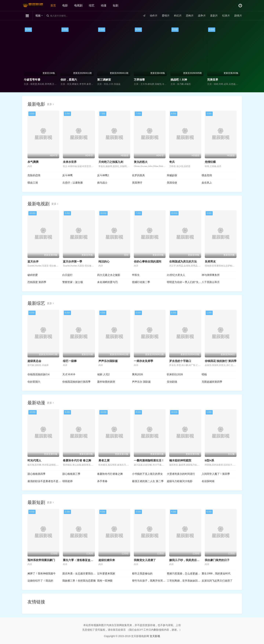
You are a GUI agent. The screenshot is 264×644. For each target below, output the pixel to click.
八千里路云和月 (211, 282)
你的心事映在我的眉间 (148, 261)
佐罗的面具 (138, 175)
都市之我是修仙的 (142, 573)
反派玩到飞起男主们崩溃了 (217, 581)
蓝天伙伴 (33, 261)
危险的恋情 (34, 175)
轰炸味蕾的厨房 (106, 382)
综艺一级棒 (70, 361)
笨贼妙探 (172, 175)
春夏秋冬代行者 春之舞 (77, 460)
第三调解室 (104, 80)
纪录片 (226, 16)
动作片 (154, 16)
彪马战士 (102, 183)
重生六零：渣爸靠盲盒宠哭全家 (82, 560)
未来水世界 (70, 162)
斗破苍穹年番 (32, 80)
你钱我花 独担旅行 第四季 (221, 361)
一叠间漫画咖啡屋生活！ (149, 460)
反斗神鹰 (67, 175)
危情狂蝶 (210, 162)
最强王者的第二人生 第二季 (148, 481)
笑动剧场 (172, 382)
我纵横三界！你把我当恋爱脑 (79, 581)
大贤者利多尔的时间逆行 (181, 474)
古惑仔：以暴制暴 (73, 183)
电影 (65, 5)
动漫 (104, 5)
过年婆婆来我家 (106, 573)
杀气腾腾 (33, 162)
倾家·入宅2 (103, 374)
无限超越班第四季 (212, 382)
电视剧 (78, 5)
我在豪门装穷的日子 (217, 560)
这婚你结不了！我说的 (40, 581)
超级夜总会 (34, 361)
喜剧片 (214, 16)
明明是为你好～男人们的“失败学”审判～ (184, 282)
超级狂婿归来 (107, 560)
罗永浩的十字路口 (180, 361)
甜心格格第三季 (71, 474)
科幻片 (178, 16)
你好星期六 (34, 382)
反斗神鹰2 (103, 175)
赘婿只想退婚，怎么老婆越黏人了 (184, 573)
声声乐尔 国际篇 (141, 382)
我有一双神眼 (105, 581)
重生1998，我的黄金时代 (216, 573)
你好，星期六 (69, 80)
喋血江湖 (33, 183)
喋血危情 (207, 175)
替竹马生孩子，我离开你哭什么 (149, 581)
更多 (50, 104)
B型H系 (210, 460)
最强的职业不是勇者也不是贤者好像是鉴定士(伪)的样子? (45, 481)
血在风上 (207, 183)
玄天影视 (155, 636)
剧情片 (238, 16)
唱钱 (204, 374)
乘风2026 (137, 374)
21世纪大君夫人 (176, 275)
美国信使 (172, 183)
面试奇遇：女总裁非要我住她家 (80, 573)
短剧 (115, 5)
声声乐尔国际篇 (108, 361)
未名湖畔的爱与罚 (107, 282)
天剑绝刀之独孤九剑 (111, 162)
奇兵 (172, 162)
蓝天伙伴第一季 (73, 261)
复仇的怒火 (141, 162)
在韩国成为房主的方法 (183, 261)
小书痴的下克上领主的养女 (147, 474)
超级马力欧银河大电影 (180, 481)
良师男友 (210, 261)
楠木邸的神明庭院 (180, 460)
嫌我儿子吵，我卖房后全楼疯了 (188, 560)
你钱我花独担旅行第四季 (76, 382)
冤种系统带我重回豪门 (41, 560)
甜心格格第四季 (36, 474)
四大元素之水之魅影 (109, 275)
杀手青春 (102, 481)
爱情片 (166, 16)
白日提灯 (67, 275)
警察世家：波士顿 (73, 282)
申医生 (136, 275)
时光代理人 (34, 460)
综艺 (92, 5)
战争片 (202, 16)
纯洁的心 (104, 261)
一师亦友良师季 (143, 361)
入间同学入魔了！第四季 (216, 474)
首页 (53, 5)
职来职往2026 (175, 374)
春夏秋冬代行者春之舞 (110, 474)
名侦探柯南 (208, 481)
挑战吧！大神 (179, 80)
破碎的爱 (33, 275)
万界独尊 (139, 80)
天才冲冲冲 (69, 374)
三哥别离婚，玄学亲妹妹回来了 (184, 581)
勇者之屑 (104, 460)
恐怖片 (190, 16)
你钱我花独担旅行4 (38, 374)
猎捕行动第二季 (141, 282)
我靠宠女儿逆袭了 (145, 560)
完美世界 (213, 80)
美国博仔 (137, 183)
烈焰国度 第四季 (37, 282)
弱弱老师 (67, 481)
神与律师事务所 (211, 275)
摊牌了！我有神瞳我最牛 (42, 573)
